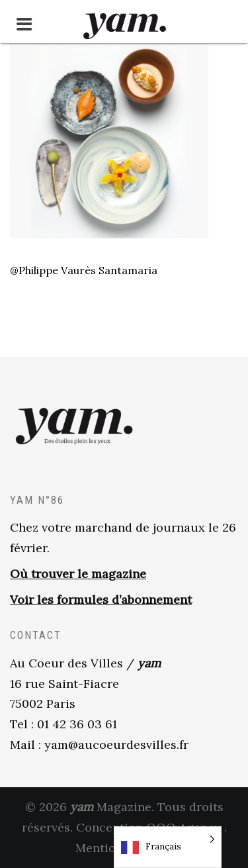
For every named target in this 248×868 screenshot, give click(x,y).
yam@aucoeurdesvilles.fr (116, 745)
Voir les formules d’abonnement (101, 600)
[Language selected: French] (168, 847)
